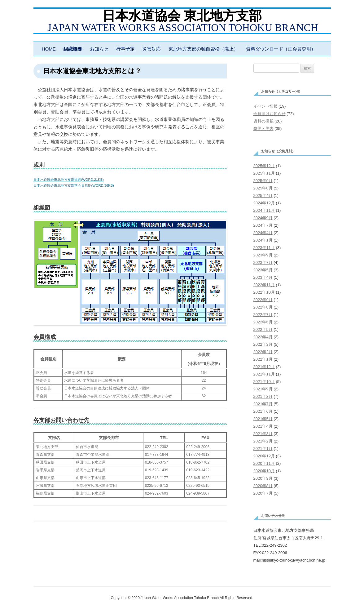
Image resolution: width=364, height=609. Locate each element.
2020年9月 (263, 478)
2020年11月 (264, 463)
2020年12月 (264, 456)
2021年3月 (263, 434)
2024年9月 (263, 218)
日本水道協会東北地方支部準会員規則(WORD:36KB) (74, 185)
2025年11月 (264, 173)
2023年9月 (263, 255)
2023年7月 (263, 262)
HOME (49, 49)
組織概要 (73, 49)
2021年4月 (263, 426)
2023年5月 (263, 270)
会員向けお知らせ (270, 114)
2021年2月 (263, 441)
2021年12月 (264, 367)
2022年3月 (263, 344)
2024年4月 (263, 233)
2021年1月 (263, 449)
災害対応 (151, 49)
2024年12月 (264, 203)
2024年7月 (263, 225)
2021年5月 (263, 419)
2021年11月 (264, 374)
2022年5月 (263, 329)
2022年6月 (263, 322)
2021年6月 (263, 411)
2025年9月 (263, 181)
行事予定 (125, 49)
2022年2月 (263, 352)
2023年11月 (264, 248)
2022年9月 (263, 300)
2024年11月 (264, 210)
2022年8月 (263, 307)
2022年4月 (263, 337)
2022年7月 (263, 315)
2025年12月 (264, 166)
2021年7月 (263, 404)
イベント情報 (265, 106)
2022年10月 (264, 292)
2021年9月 (263, 389)
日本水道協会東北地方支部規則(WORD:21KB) (69, 180)
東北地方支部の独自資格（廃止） (203, 49)
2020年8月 (263, 486)
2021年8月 (263, 396)
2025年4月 (263, 196)
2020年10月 (264, 471)
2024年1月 (263, 240)
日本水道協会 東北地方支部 (182, 16)
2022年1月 (263, 359)
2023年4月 (263, 277)
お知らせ (99, 49)
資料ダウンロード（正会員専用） (281, 49)
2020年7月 (263, 493)
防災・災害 (263, 129)
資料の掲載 (263, 121)
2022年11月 (264, 285)
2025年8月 (263, 188)
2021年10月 (264, 382)
